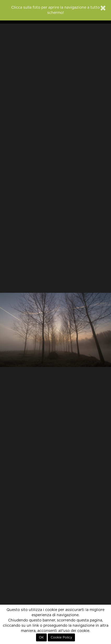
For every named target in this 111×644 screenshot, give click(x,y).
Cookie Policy (61, 637)
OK (41, 637)
